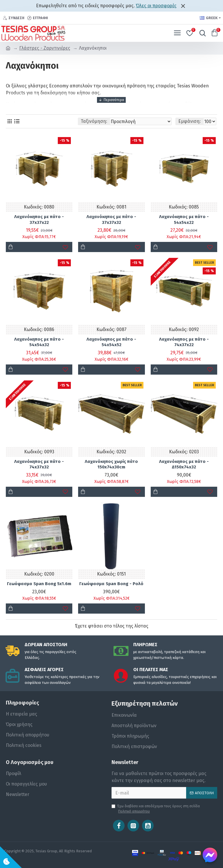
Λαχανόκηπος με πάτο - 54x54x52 (111, 342)
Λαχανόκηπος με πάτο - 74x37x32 (39, 464)
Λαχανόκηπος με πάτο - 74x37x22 (184, 342)
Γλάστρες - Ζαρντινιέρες (45, 48)
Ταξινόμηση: (94, 121)
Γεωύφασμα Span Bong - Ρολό (111, 584)
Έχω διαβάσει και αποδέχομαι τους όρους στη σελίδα (156, 809)
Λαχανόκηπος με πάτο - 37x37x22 (39, 220)
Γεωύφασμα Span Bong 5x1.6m (39, 584)
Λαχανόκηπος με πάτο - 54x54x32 (39, 342)
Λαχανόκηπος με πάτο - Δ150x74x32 (184, 464)
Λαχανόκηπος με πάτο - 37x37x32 (111, 220)
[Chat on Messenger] (210, 855)
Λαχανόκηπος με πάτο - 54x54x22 (184, 220)
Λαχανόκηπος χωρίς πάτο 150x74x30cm (111, 464)
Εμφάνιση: (189, 121)
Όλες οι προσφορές (156, 6)
